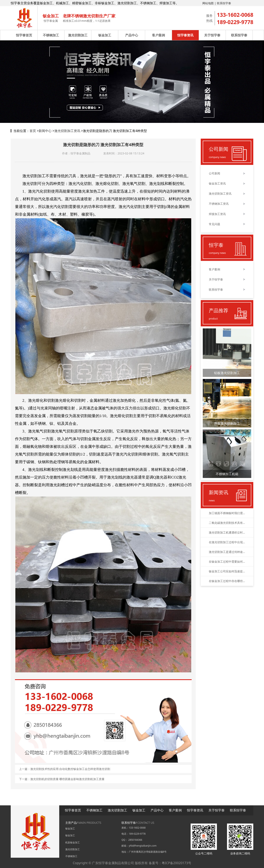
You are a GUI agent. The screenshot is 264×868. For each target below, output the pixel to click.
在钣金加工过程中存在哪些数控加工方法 (227, 581)
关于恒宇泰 (212, 35)
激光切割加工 (78, 35)
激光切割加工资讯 (67, 131)
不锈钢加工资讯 (219, 204)
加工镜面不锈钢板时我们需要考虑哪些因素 (227, 513)
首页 (33, 131)
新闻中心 (45, 131)
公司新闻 (214, 173)
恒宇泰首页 (24, 35)
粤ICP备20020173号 (176, 863)
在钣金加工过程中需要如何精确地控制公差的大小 (227, 562)
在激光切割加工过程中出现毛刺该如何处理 (227, 542)
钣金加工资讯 (217, 184)
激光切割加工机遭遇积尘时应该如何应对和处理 (227, 532)
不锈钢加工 (51, 35)
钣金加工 (105, 35)
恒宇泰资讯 (185, 35)
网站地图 (208, 3)
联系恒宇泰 (224, 3)
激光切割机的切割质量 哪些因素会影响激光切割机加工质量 (68, 779)
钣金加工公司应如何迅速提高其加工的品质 (227, 571)
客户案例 (158, 35)
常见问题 (214, 224)
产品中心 (132, 35)
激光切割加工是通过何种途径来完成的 (227, 552)
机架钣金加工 (73, 842)
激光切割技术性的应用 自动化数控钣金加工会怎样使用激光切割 (70, 769)
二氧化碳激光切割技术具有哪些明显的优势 (227, 523)
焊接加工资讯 (217, 214)
